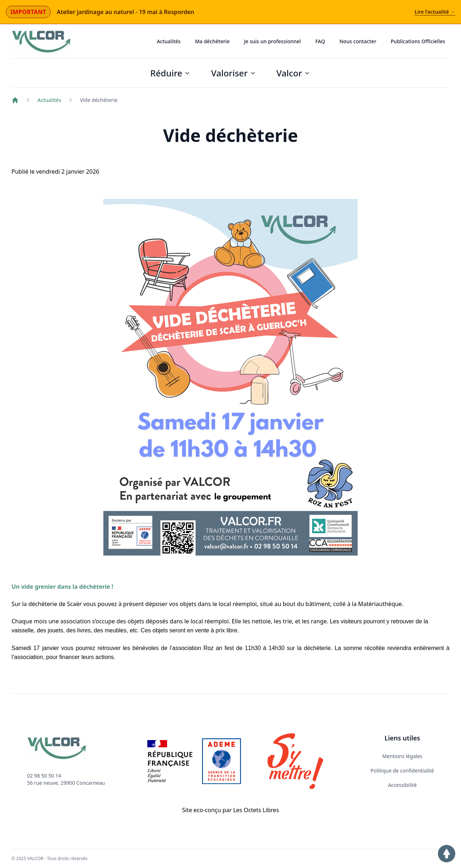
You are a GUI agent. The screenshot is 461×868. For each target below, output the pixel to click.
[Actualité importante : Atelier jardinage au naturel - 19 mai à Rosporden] (230, 12)
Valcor (294, 73)
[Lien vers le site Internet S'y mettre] (295, 761)
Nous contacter (358, 41)
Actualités (169, 41)
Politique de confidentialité (402, 771)
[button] (447, 854)
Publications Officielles (418, 41)
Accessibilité (402, 785)
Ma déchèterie (212, 41)
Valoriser (234, 73)
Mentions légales (402, 756)
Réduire (171, 73)
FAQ (320, 41)
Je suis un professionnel (272, 41)
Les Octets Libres (256, 810)
